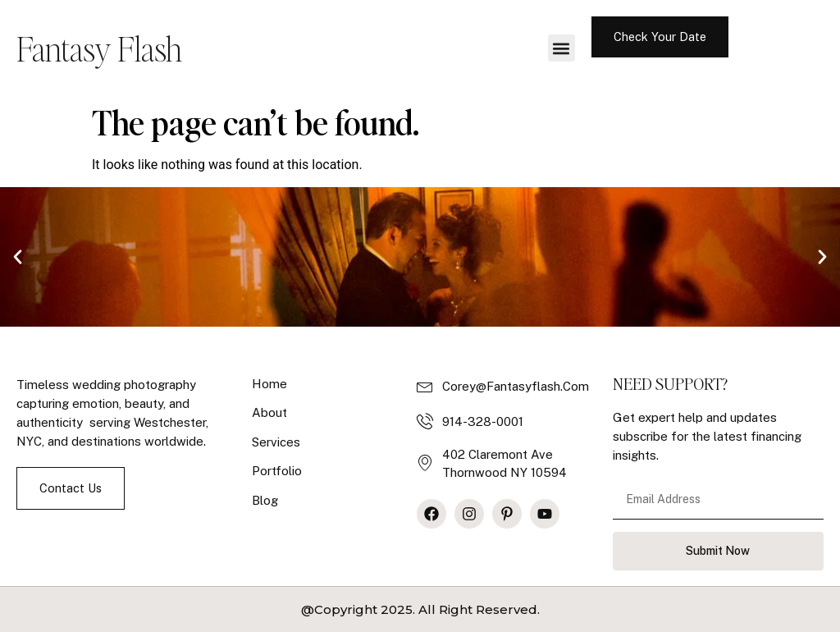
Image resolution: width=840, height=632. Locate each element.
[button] (562, 48)
